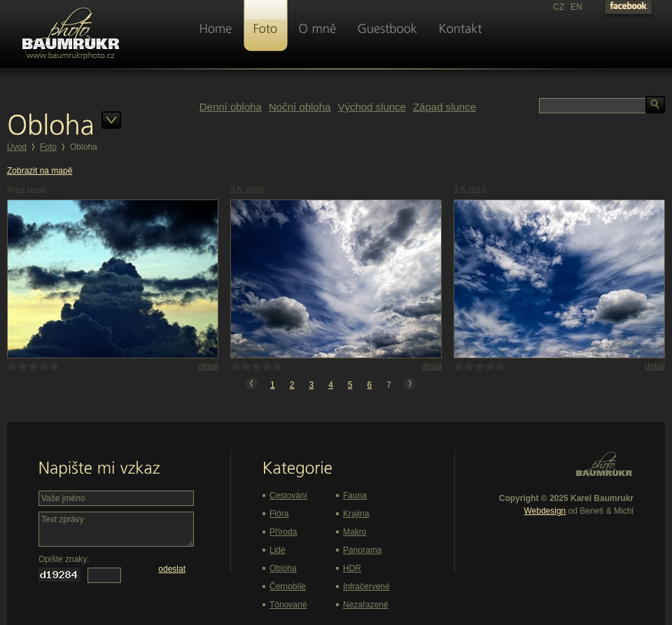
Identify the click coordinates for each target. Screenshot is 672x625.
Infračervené (366, 587)
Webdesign (545, 511)
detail (208, 366)
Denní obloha (231, 107)
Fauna (355, 496)
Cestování (288, 496)
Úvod (17, 147)
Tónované (288, 605)
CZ (559, 7)
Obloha (283, 568)
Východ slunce (372, 107)
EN (576, 7)
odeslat (172, 569)
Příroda (283, 532)
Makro (355, 532)
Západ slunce (444, 107)
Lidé (278, 550)
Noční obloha (300, 107)
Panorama (362, 550)
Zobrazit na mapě (40, 171)
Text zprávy (116, 529)
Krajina (356, 514)
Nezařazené (366, 605)
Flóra (279, 514)
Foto (48, 147)
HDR (352, 568)
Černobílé (288, 587)
